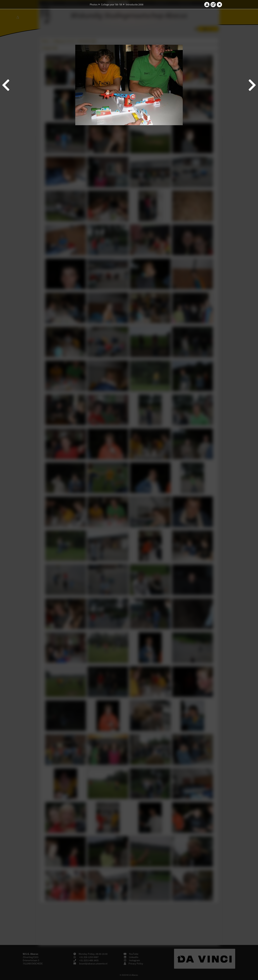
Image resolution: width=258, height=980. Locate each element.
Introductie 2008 (135, 4)
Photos (94, 4)
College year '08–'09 (112, 4)
